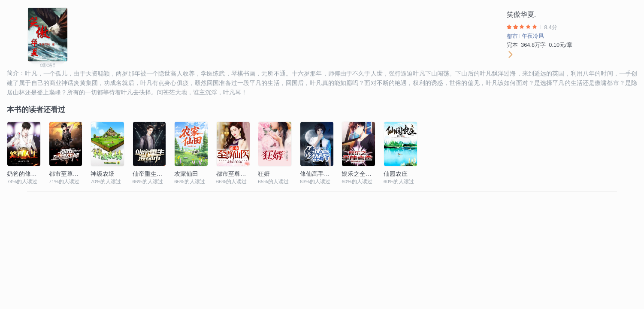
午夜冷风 (533, 36)
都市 (512, 36)
